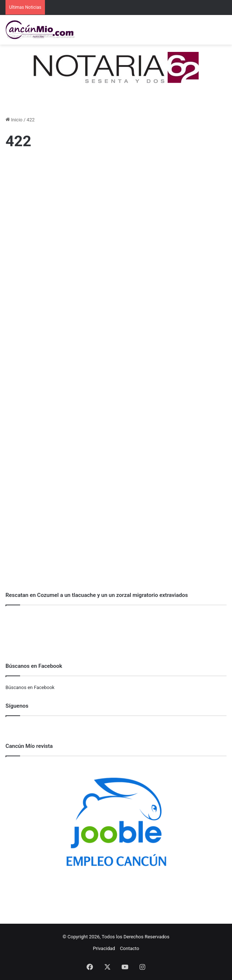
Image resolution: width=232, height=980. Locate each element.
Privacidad (104, 948)
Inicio (14, 120)
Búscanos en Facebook (30, 687)
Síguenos (17, 706)
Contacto (130, 948)
